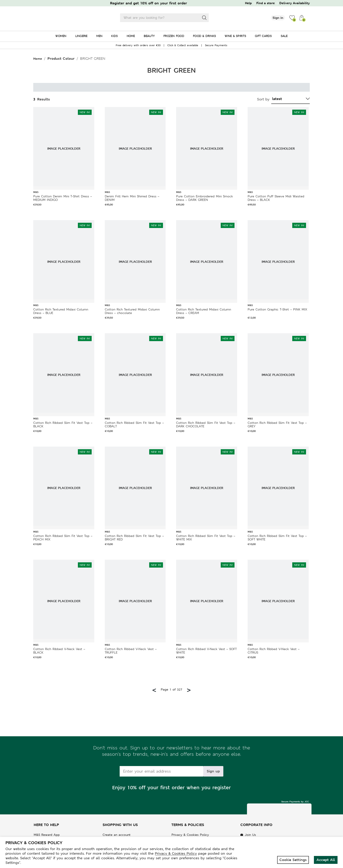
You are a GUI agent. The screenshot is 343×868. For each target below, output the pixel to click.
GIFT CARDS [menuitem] (263, 36)
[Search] (204, 18)
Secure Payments (216, 45)
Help (248, 3)
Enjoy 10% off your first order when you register (171, 788)
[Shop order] (290, 99)
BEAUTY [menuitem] (149, 36)
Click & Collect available (183, 45)
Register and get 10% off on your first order (149, 3)
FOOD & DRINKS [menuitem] (204, 36)
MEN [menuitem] (99, 36)
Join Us (250, 835)
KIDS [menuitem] (114, 36)
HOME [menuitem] (131, 36)
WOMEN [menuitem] (61, 36)
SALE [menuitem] (284, 36)
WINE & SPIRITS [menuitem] (235, 36)
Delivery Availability (295, 3)
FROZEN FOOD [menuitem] (174, 36)
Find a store (266, 3)
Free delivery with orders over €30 (138, 45)
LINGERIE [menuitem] (81, 36)
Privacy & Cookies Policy (190, 835)
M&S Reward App (47, 835)
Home (38, 59)
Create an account (117, 835)
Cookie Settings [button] (293, 860)
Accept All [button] (326, 860)
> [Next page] (189, 689)
